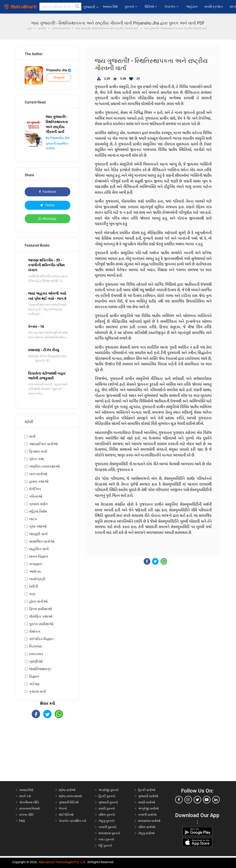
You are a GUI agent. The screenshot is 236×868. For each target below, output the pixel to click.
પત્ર (32, 594)
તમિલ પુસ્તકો (107, 815)
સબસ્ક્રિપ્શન (214, 7)
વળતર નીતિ (26, 815)
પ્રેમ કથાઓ (38, 526)
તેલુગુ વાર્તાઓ (146, 833)
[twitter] (197, 800)
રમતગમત (36, 654)
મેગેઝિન (35, 489)
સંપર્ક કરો (25, 796)
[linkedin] (216, 800)
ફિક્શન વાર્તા (38, 451)
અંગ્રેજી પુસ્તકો (109, 790)
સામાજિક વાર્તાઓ (42, 541)
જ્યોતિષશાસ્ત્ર (40, 669)
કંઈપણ (34, 684)
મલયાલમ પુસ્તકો (109, 833)
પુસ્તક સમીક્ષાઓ (41, 624)
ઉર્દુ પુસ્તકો (105, 846)
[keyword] (60, 7)
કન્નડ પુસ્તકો (106, 839)
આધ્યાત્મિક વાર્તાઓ (43, 444)
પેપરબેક (172, 7)
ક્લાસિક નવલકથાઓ (44, 466)
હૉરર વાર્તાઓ (38, 601)
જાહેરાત (192, 7)
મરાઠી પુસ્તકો (107, 808)
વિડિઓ (151, 7)
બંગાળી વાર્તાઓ (147, 815)
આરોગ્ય (35, 571)
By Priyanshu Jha (58, 138)
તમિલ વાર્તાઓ (147, 827)
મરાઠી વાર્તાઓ (147, 802)
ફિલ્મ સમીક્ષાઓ (41, 609)
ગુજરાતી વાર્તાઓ (148, 796)
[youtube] (207, 800)
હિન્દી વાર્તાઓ (147, 790)
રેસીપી (34, 586)
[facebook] (179, 800)
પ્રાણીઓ (36, 661)
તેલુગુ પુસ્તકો (107, 821)
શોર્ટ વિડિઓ (66, 815)
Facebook (47, 192)
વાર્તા (32, 436)
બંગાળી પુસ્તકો (108, 827)
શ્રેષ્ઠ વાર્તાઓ (67, 790)
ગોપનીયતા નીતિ (29, 802)
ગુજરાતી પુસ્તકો (108, 802)
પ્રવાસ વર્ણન (38, 504)
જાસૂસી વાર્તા (38, 534)
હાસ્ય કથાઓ (39, 481)
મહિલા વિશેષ (38, 511)
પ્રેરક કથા (37, 459)
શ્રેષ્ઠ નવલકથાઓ (70, 796)
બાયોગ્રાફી (37, 579)
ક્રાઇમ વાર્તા (38, 691)
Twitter (47, 205)
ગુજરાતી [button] (91, 7)
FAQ (22, 821)
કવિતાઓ (36, 496)
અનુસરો (59, 77)
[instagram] (188, 800)
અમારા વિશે (110, 7)
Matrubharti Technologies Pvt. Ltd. (62, 862)
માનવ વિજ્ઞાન (39, 556)
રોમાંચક (35, 631)
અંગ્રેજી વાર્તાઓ (149, 808)
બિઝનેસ (35, 646)
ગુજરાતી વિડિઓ (69, 802)
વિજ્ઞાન (34, 676)
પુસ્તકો (131, 7)
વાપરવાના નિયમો (30, 808)
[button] (77, 7)
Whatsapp (47, 219)
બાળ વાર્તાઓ (38, 474)
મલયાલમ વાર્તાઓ (149, 821)
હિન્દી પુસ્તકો (107, 796)
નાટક (33, 519)
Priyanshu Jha (59, 70)
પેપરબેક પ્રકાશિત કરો (73, 821)
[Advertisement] (48, 754)
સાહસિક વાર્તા (39, 549)
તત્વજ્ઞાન (36, 564)
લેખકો (63, 808)
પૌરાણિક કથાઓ (41, 616)
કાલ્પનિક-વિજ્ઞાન (41, 639)
